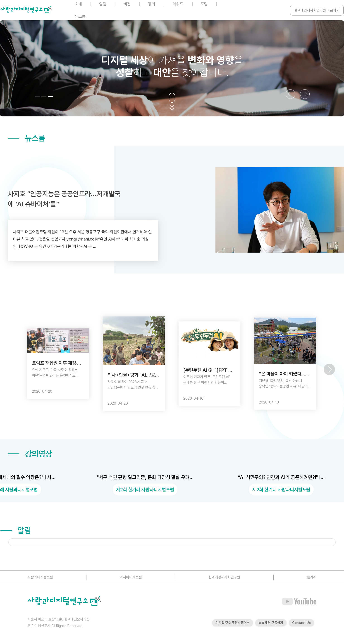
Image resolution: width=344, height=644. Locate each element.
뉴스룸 (80, 16)
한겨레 (312, 577)
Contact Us (301, 623)
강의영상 (30, 454)
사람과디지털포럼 (40, 577)
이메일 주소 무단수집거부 (233, 623)
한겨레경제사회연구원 (224, 577)
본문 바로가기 (0, 0)
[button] (38, 96)
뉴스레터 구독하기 (271, 623)
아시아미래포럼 (131, 577)
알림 (16, 530)
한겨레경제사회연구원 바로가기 (317, 10)
